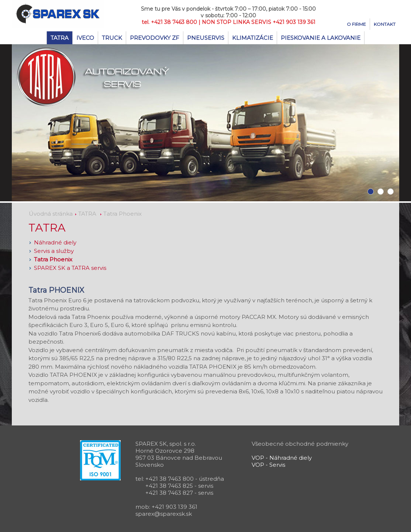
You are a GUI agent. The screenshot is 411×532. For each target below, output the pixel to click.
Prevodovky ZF (155, 38)
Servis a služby (54, 251)
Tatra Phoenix (122, 214)
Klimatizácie (253, 38)
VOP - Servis (268, 465)
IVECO (85, 38)
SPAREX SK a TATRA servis (70, 268)
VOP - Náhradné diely (282, 458)
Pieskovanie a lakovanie (321, 38)
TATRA (60, 38)
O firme (356, 24)
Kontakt (385, 24)
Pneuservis (206, 38)
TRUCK (112, 38)
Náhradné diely (55, 242)
